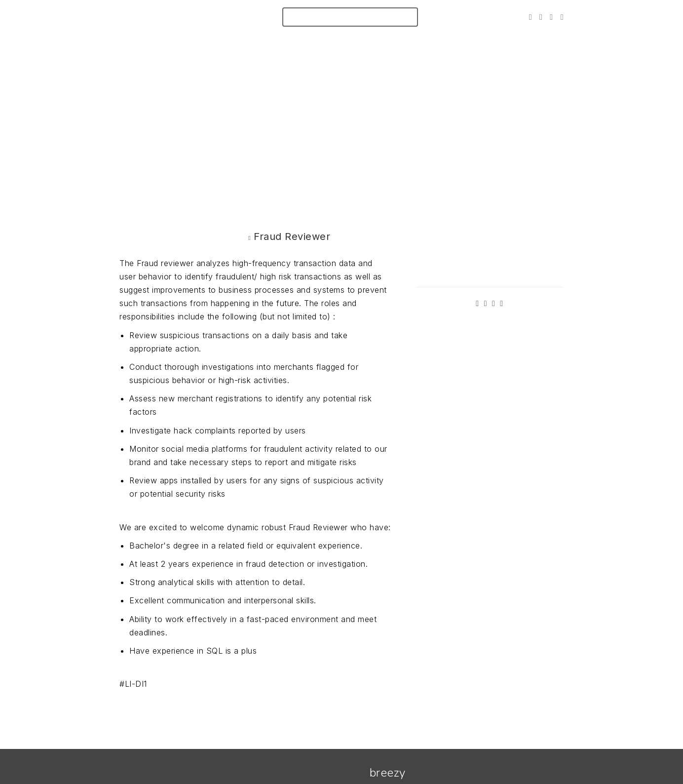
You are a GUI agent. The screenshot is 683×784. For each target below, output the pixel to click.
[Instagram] (551, 17)
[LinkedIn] (562, 17)
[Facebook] (541, 17)
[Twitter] (531, 17)
